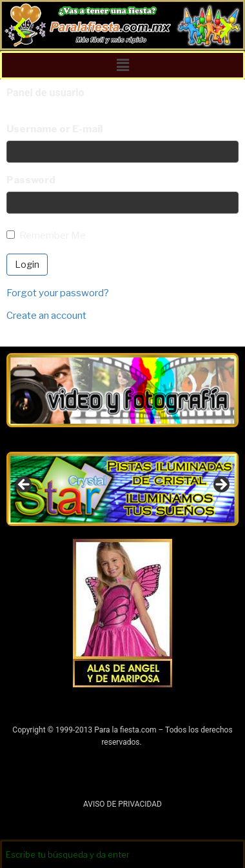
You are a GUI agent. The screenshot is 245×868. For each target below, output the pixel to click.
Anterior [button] (24, 485)
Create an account (46, 316)
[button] (20, 28)
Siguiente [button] (220, 485)
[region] (122, 489)
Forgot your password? (58, 293)
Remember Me (46, 236)
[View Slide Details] (122, 489)
